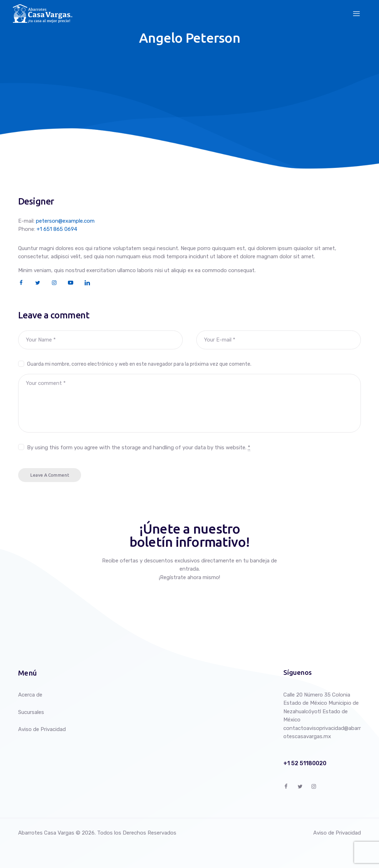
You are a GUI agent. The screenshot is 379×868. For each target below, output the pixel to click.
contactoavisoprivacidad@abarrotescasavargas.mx (322, 732)
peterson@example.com (65, 221)
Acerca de (30, 695)
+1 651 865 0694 (57, 229)
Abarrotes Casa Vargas (46, 832)
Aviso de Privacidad (42, 729)
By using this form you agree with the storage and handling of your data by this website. (139, 447)
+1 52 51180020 (305, 763)
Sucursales (31, 712)
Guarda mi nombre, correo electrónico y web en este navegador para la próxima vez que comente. (139, 364)
